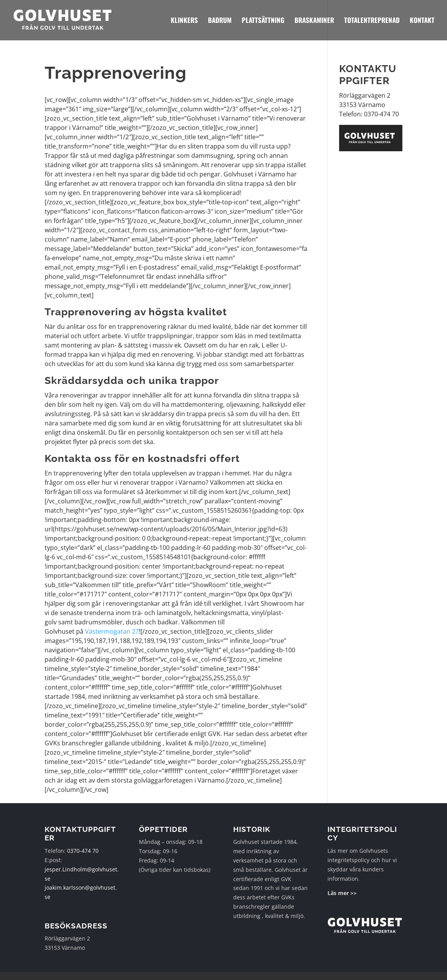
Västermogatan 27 (112, 631)
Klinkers (184, 21)
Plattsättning (263, 21)
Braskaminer (314, 21)
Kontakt (422, 21)
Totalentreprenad (372, 21)
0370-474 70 (83, 851)
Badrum (220, 21)
